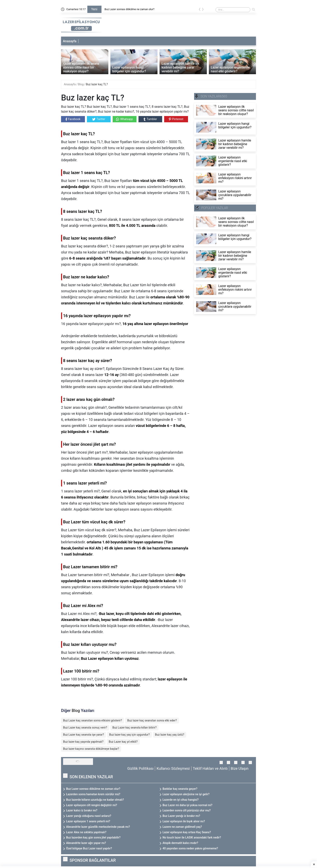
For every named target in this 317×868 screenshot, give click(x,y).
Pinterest (176, 119)
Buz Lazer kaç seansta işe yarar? (83, 735)
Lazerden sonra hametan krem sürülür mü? (93, 794)
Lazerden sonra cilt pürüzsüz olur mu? (187, 810)
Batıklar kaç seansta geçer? (180, 789)
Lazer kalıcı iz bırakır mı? (82, 810)
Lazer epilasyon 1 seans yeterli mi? (88, 821)
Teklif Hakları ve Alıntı (210, 768)
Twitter (99, 119)
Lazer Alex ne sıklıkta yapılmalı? (86, 832)
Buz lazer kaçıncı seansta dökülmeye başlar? (91, 749)
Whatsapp (124, 119)
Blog (81, 84)
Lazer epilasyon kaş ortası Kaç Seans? (187, 832)
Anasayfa (70, 41)
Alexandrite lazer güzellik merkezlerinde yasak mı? (98, 827)
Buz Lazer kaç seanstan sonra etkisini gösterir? (92, 720)
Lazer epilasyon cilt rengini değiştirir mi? (92, 805)
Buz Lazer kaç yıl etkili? (123, 742)
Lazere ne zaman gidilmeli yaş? (182, 827)
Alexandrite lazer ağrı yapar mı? (86, 843)
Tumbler (150, 119)
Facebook (73, 119)
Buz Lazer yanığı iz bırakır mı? (181, 816)
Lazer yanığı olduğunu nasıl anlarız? (89, 816)
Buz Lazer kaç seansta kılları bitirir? (134, 728)
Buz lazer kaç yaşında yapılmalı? (83, 742)
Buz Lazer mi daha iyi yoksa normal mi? (187, 805)
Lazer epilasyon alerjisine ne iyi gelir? (186, 794)
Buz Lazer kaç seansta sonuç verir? (85, 728)
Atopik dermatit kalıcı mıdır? (180, 843)
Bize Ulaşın (240, 768)
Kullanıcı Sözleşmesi (173, 768)
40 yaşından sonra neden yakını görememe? (190, 848)
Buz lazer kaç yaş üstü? (170, 735)
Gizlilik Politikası (141, 768)
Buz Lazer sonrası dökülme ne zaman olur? (129, 9)
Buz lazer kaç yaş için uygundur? (129, 735)
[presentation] (200, 10)
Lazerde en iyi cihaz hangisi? (181, 800)
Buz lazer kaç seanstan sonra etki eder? (152, 720)
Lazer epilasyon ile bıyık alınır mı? (184, 821)
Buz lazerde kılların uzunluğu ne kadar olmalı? (95, 800)
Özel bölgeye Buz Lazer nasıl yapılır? (89, 848)
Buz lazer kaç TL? (97, 84)
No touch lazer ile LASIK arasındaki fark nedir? (192, 837)
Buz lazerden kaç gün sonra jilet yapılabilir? (93, 837)
